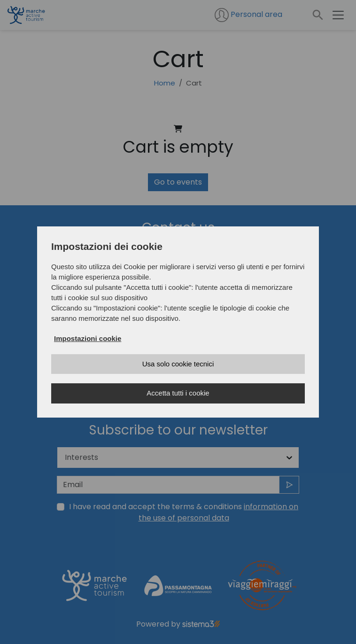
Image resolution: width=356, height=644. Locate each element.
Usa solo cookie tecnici (178, 364)
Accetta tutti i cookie (178, 393)
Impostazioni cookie (88, 338)
